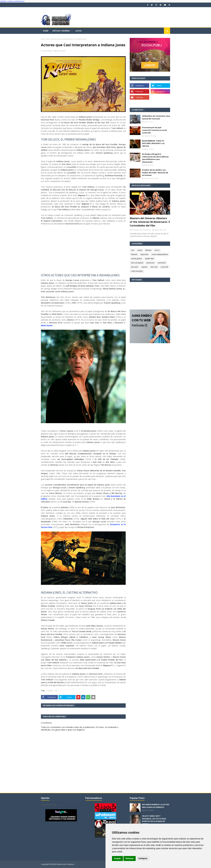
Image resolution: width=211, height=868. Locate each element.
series (140, 250)
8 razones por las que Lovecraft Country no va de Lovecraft (154, 130)
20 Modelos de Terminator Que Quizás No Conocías (156, 117)
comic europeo (137, 271)
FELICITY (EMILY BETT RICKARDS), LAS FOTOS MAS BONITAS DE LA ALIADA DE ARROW (154, 820)
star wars (135, 267)
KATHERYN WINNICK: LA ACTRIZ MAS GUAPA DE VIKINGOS (156, 806)
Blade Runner (47, 325)
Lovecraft (164, 267)
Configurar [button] (143, 858)
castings (50, 690)
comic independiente (160, 254)
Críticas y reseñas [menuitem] (61, 31)
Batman (148, 250)
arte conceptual (137, 263)
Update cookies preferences (12, 1)
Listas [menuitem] (79, 31)
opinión (144, 267)
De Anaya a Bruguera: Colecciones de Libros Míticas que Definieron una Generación (155, 158)
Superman (144, 254)
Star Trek (154, 267)
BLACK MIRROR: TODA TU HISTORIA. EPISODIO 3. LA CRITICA (153, 143)
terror (157, 250)
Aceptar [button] (117, 858)
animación (162, 263)
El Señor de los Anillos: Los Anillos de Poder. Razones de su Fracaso (155, 173)
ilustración (150, 263)
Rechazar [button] (130, 858)
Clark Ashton (48, 51)
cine (48, 39)
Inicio (43, 39)
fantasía (134, 254)
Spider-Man (150, 259)
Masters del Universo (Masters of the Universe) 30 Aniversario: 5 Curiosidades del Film (150, 222)
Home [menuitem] (46, 31)
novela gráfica (136, 259)
